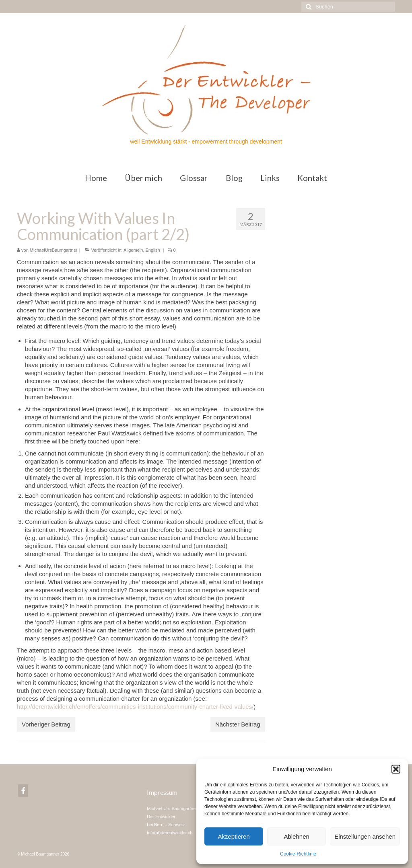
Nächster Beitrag (238, 724)
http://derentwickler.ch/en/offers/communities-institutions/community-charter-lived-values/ (135, 707)
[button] (396, 769)
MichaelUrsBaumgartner (54, 250)
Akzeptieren (234, 836)
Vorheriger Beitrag (46, 724)
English (152, 250)
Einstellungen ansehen (365, 836)
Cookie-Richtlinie (298, 854)
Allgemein (133, 250)
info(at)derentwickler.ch (170, 833)
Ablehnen (296, 836)
